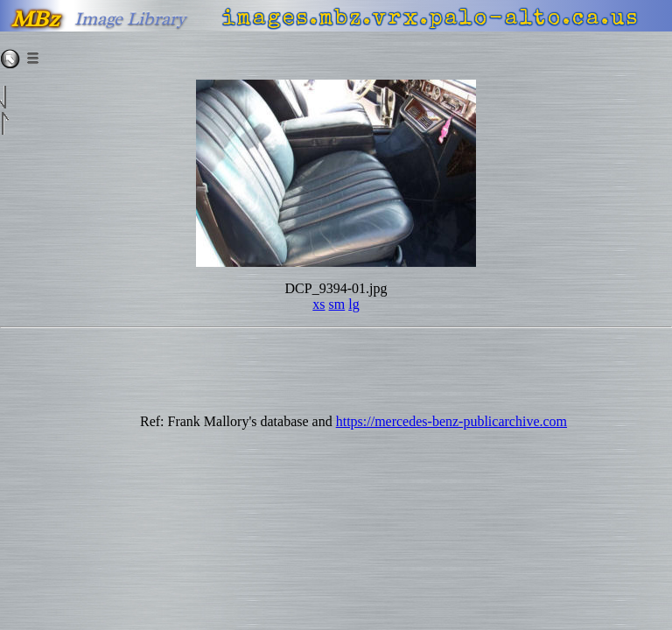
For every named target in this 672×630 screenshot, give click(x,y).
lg (353, 304)
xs (318, 304)
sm (337, 304)
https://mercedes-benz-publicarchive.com (451, 421)
